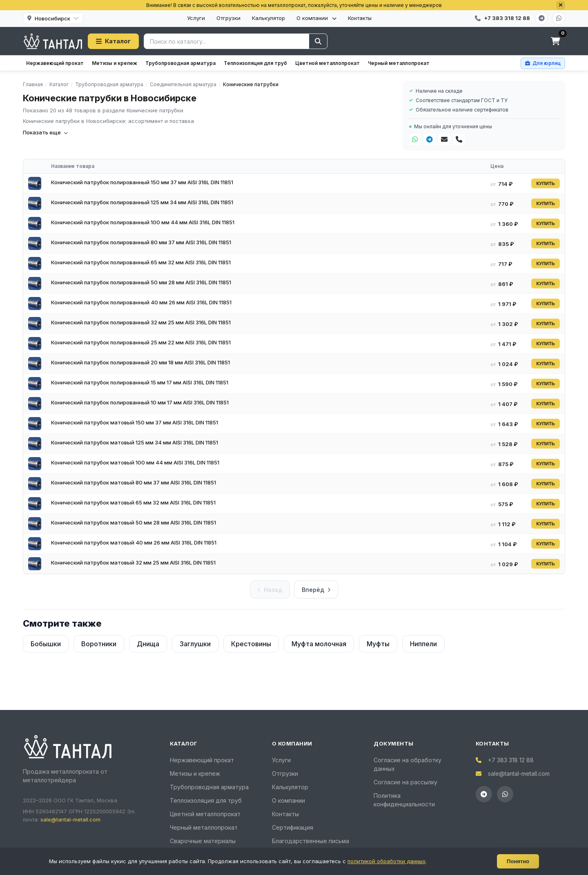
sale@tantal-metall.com (70, 819)
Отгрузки (228, 18)
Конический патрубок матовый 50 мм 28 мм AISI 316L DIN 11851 (134, 522)
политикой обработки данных (386, 861)
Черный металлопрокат (399, 63)
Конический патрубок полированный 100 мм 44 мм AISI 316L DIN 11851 (143, 222)
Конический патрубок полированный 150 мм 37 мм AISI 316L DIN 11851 (142, 182)
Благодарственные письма (311, 841)
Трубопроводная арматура (180, 63)
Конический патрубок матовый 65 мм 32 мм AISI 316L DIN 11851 (133, 502)
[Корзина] (555, 41)
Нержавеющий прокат (55, 63)
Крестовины (251, 644)
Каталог (113, 41)
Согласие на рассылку (405, 782)
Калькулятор (268, 18)
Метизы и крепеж (115, 63)
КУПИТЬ (546, 183)
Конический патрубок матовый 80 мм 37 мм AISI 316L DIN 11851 (134, 482)
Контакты (360, 18)
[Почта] (444, 139)
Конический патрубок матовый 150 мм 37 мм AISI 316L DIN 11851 (135, 422)
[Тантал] (53, 41)
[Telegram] (541, 18)
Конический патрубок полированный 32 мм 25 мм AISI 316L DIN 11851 (141, 322)
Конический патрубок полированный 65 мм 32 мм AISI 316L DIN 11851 (141, 262)
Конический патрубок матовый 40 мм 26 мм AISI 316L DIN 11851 (134, 542)
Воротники (99, 644)
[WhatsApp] (559, 18)
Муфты (378, 644)
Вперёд (316, 590)
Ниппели (423, 644)
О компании (316, 18)
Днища (148, 644)
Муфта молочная (319, 644)
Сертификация (293, 827)
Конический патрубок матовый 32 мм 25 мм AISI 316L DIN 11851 (133, 562)
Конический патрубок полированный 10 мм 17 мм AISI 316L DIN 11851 (140, 402)
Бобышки (46, 644)
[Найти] (318, 41)
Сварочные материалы (203, 841)
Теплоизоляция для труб (255, 63)
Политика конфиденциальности (404, 800)
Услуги (196, 18)
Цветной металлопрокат (327, 63)
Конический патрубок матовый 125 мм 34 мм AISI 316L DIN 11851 (135, 442)
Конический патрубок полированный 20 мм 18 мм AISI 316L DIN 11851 (140, 362)
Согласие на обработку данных (408, 764)
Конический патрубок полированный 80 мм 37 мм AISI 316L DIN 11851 (141, 242)
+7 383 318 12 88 (511, 760)
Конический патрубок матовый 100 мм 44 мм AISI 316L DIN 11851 (135, 462)
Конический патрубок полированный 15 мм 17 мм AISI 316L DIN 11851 (140, 382)
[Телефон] (459, 139)
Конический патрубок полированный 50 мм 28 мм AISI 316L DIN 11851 (141, 282)
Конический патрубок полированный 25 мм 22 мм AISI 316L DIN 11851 (141, 342)
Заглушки (195, 644)
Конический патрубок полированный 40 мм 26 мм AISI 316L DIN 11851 (141, 302)
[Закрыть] (561, 5)
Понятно (518, 861)
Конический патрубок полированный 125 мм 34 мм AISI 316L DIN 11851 (142, 202)
